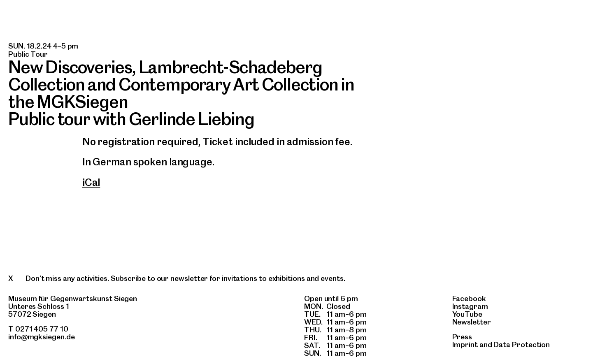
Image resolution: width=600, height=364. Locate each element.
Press (462, 337)
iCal (91, 182)
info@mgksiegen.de (42, 337)
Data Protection (522, 344)
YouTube (467, 314)
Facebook (469, 298)
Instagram (470, 306)
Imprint (465, 344)
